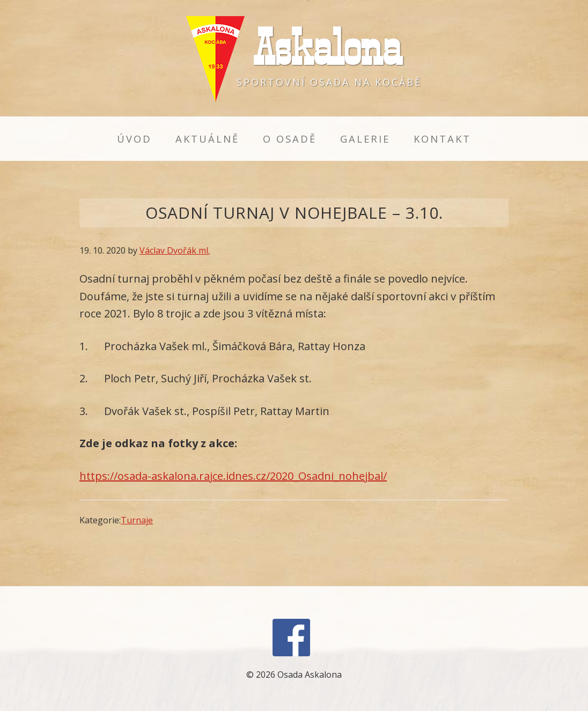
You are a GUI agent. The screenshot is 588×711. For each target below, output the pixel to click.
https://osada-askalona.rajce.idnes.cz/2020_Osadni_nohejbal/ (233, 476)
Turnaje (137, 520)
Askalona (328, 48)
